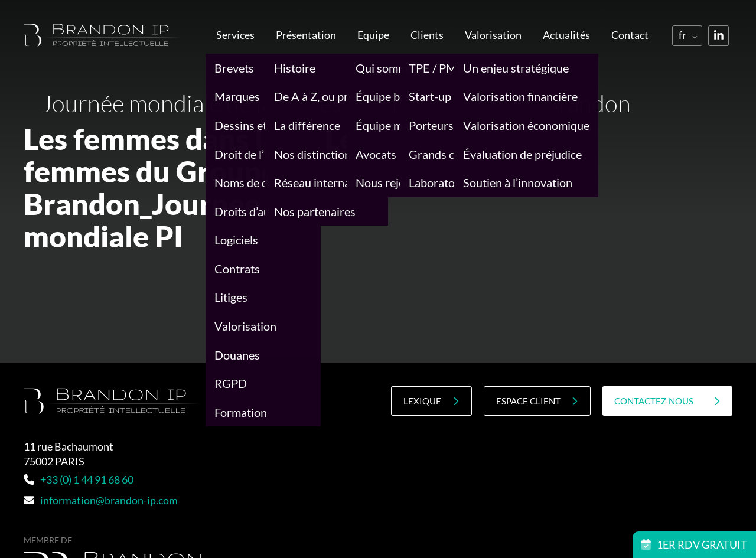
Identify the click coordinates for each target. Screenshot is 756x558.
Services (235, 35)
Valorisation (493, 35)
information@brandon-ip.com (101, 500)
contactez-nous (667, 401)
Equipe (373, 35)
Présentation (306, 35)
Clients (427, 35)
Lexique (431, 401)
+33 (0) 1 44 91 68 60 (79, 479)
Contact (630, 35)
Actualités (566, 35)
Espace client (537, 401)
